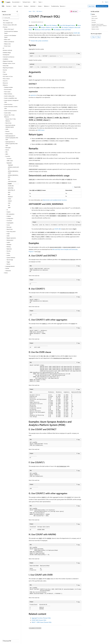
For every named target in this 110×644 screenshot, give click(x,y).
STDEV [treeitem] (10, 199)
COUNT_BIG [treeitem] (11, 186)
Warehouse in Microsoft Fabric (43, 30)
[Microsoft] (3, 2)
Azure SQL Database (51, 25)
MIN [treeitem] (9, 194)
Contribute (27, 639)
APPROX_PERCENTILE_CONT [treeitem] (13, 172)
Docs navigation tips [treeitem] (8, 23)
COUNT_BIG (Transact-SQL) (39, 620)
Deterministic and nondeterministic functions (55, 200)
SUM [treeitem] (9, 203)
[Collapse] (17, 11)
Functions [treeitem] (9, 158)
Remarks (94, 20)
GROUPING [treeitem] (11, 188)
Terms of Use (56, 639)
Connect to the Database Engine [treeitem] (10, 36)
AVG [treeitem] (9, 179)
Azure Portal (92, 6)
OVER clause (41, 130)
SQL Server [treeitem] (6, 20)
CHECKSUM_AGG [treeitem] (12, 181)
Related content (95, 29)
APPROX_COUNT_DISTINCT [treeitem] (13, 168)
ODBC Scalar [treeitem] (10, 161)
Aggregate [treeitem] (10, 165)
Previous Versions (14, 639)
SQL (34, 11)
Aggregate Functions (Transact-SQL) (41, 618)
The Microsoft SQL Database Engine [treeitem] (11, 32)
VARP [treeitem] (9, 208)
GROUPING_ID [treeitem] (11, 190)
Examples (94, 22)
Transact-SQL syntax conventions (39, 41)
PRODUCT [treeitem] (10, 197)
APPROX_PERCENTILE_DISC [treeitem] (13, 176)
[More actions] (80, 11)
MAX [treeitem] (9, 192)
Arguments (94, 16)
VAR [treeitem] (9, 205)
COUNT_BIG (77, 33)
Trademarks (63, 639)
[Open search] (103, 2)
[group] (56, 225)
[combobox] (10, 15)
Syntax (93, 14)
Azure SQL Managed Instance (67, 25)
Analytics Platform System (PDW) (50, 27)
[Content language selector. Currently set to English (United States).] (9, 636)
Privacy (33, 639)
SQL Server (39, 11)
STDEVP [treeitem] (10, 201)
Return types (95, 18)
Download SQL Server (102, 6)
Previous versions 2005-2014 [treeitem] (10, 25)
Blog (21, 639)
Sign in (107, 2)
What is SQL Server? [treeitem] (9, 29)
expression (33, 95)
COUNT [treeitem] (10, 184)
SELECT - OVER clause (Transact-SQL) (42, 622)
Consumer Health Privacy (44, 639)
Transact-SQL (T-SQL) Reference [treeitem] (11, 120)
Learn (30, 11)
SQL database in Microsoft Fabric (62, 30)
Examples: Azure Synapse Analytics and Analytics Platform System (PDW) (99, 26)
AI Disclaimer (5, 639)
